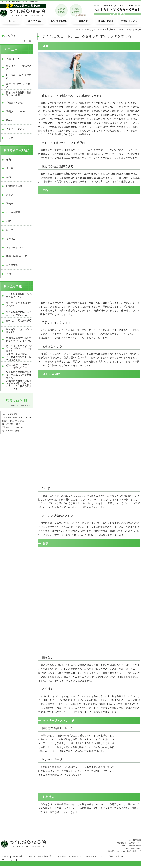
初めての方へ (35, 22)
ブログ (10, 138)
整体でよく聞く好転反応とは (19, 322)
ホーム (12, 22)
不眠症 (10, 221)
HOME (80, 29)
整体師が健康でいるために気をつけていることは (19, 340)
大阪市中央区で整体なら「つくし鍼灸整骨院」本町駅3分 (70, 867)
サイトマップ (8, 860)
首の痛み (11, 239)
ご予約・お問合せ (129, 22)
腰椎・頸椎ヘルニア (17, 256)
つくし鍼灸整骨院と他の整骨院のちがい (19, 296)
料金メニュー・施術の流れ (59, 22)
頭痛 (8, 177)
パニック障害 (13, 212)
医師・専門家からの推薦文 (19, 85)
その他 (10, 274)
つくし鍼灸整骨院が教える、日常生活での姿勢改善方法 (19, 375)
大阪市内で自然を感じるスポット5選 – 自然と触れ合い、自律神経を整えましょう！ (19, 385)
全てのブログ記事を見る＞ (21, 406)
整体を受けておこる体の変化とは (19, 331)
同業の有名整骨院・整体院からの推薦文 (19, 94)
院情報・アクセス (106, 22)
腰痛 (8, 160)
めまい (10, 195)
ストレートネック (15, 247)
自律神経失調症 (14, 186)
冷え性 (10, 230)
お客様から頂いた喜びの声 (82, 22)
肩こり (10, 168)
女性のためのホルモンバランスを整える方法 (19, 366)
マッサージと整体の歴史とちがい (19, 304)
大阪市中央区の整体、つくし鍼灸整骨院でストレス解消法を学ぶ (19, 357)
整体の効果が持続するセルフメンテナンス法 (19, 313)
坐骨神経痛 (12, 265)
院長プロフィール (15, 111)
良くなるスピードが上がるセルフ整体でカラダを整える (19, 348)
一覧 (29, 41)
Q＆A (9, 120)
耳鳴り (10, 204)
